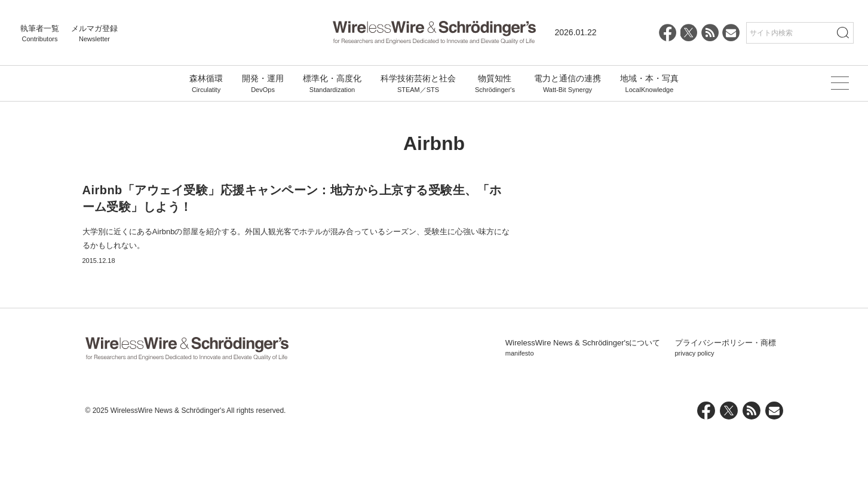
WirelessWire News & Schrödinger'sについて (583, 405)
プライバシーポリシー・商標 (726, 405)
